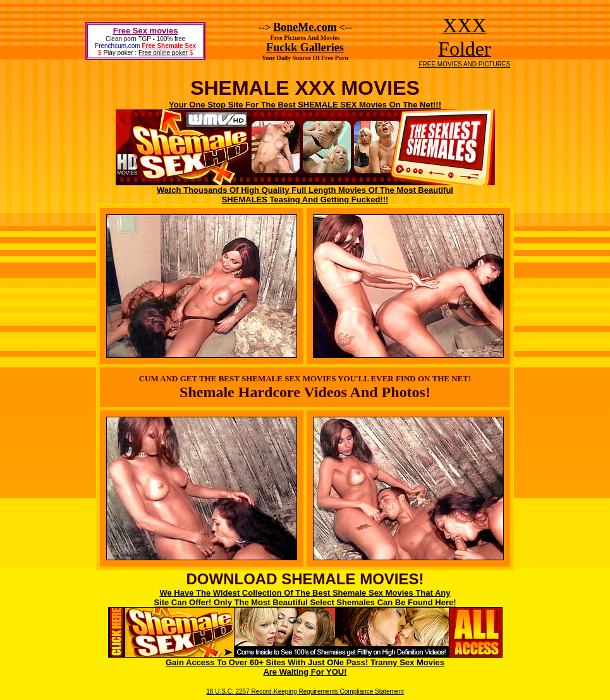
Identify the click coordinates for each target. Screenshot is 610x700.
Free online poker (163, 53)
